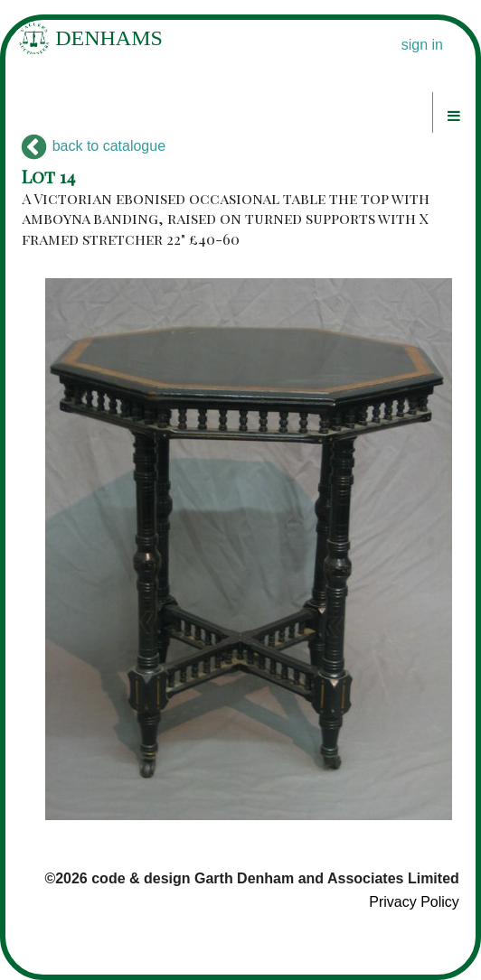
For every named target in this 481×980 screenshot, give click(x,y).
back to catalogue (94, 146)
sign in (422, 45)
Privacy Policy (414, 902)
